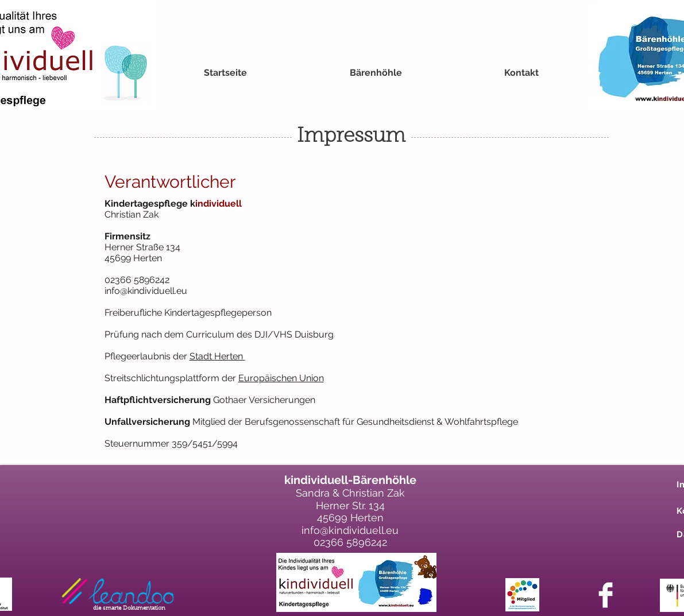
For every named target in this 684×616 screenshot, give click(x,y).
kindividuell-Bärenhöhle (350, 480)
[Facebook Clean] (606, 595)
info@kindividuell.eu (146, 291)
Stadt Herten (217, 356)
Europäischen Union (281, 378)
